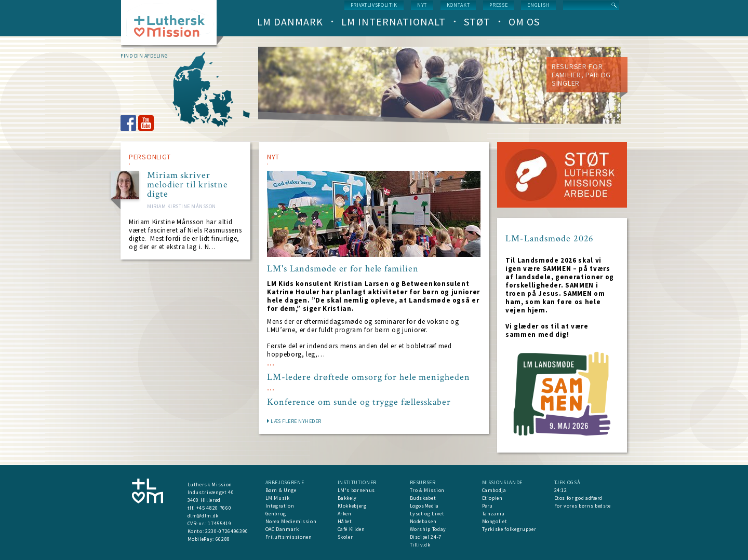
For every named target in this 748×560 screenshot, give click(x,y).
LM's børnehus (356, 490)
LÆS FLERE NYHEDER (296, 421)
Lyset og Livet (427, 514)
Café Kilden (351, 529)
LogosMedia (425, 506)
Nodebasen (423, 521)
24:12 (561, 490)
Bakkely (348, 498)
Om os (524, 22)
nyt (422, 5)
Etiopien (492, 498)
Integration (280, 506)
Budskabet (423, 498)
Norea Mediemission (291, 521)
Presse (498, 5)
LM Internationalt (393, 22)
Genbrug (276, 514)
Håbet (345, 521)
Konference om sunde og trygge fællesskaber (359, 402)
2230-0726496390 (227, 531)
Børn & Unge (281, 490)
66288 (223, 539)
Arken (345, 514)
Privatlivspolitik (374, 5)
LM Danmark (290, 22)
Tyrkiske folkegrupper (509, 529)
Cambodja (494, 490)
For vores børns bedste (583, 506)
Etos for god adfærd (578, 498)
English (538, 5)
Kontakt (458, 5)
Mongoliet (495, 521)
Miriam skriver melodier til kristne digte (188, 185)
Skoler (345, 537)
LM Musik (278, 498)
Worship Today (428, 529)
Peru (488, 506)
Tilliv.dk (420, 545)
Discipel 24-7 (426, 537)
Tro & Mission (427, 490)
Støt (477, 22)
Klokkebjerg (352, 506)
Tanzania (493, 514)
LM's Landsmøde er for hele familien (343, 269)
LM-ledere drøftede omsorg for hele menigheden (369, 377)
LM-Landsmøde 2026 (550, 238)
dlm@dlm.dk (203, 516)
